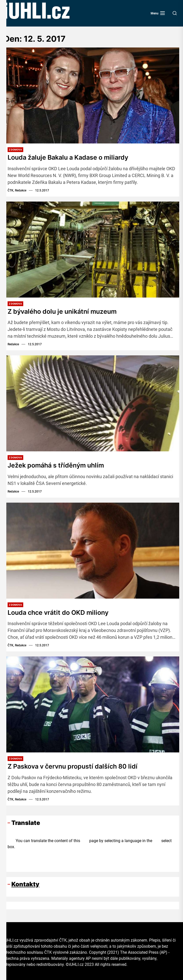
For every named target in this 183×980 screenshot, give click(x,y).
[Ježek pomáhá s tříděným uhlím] (91, 403)
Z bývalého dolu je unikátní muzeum (64, 311)
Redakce (13, 344)
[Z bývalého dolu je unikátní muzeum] (91, 250)
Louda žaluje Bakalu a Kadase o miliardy (70, 157)
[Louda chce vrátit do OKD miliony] (91, 550)
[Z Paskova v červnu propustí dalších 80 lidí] (91, 704)
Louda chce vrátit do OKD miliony (60, 612)
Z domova (15, 150)
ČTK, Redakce (17, 190)
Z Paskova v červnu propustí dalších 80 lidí (75, 766)
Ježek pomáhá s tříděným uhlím (57, 465)
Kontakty (25, 884)
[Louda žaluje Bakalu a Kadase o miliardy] (91, 95)
